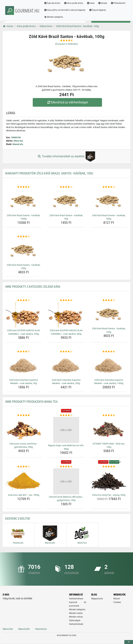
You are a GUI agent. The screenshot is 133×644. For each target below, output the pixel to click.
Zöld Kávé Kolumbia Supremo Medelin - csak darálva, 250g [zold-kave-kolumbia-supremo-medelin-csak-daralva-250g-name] (66, 382)
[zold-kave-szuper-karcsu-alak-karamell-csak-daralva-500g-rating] (66, 300)
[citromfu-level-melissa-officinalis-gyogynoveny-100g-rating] (66, 467)
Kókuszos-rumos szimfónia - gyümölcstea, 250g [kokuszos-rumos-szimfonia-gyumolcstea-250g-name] (24, 445)
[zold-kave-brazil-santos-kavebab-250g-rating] (23, 237)
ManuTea (8, 629)
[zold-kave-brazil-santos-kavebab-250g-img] (23, 250)
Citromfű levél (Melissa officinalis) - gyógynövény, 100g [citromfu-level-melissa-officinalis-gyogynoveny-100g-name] (66, 499)
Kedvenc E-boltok (18, 519)
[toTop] (129, 642)
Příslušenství (118, 3)
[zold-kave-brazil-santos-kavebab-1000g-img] (23, 201)
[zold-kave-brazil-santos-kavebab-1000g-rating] (23, 187)
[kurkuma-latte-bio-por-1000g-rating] (23, 467)
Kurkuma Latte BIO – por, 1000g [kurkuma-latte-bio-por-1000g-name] (24, 495)
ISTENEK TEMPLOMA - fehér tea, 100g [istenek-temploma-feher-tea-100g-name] (109, 445)
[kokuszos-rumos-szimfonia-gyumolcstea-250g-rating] (23, 415)
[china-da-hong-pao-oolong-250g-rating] (109, 467)
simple (103, 3)
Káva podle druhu (74, 3)
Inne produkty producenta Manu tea (31, 402)
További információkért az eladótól (66, 157)
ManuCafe (18, 144)
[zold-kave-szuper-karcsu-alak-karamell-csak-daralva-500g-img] (66, 315)
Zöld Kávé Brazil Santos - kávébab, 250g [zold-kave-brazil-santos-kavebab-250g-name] (24, 267)
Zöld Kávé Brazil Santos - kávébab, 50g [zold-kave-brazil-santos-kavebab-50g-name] (66, 217)
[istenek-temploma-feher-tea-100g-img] (109, 429)
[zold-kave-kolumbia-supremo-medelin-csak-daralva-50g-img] (23, 365)
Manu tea (18, 141)
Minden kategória (54, 17)
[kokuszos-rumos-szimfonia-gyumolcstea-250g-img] (23, 429)
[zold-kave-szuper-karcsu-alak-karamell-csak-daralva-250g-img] (23, 315)
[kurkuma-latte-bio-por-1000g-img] (23, 480)
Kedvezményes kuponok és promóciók (78, 602)
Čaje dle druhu (52, 3)
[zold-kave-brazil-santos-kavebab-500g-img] (109, 201)
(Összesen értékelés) (66, 44)
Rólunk (117, 599)
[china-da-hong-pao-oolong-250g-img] (109, 480)
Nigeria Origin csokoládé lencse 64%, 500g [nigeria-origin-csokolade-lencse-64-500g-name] (66, 447)
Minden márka (76, 613)
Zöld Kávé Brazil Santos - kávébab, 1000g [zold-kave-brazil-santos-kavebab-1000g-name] (24, 217)
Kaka (91, 3)
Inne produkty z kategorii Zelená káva (33, 287)
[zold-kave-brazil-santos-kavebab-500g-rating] (109, 187)
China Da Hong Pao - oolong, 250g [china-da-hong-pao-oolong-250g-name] (109, 495)
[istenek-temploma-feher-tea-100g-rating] (109, 415)
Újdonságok (75, 620)
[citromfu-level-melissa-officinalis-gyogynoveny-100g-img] (66, 481)
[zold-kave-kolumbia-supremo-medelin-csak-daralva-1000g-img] (109, 365)
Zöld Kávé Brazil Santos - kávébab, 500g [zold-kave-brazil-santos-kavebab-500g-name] (109, 217)
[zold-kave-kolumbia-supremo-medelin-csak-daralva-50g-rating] (23, 352)
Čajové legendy (98, 10)
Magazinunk (97, 599)
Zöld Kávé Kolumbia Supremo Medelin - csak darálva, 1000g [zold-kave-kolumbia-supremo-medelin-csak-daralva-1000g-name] (109, 382)
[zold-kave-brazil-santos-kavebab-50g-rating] (66, 187)
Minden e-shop (76, 617)
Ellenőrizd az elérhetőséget (67, 102)
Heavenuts (41, 629)
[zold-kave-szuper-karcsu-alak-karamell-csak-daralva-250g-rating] (23, 300)
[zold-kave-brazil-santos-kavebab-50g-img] (66, 201)
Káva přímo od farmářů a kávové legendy (65, 10)
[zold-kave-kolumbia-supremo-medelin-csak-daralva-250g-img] (66, 365)
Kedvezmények (76, 624)
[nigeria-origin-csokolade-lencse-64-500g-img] (66, 430)
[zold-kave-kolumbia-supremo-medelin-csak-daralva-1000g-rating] (109, 352)
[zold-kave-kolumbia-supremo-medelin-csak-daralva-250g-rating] (66, 352)
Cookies (117, 602)
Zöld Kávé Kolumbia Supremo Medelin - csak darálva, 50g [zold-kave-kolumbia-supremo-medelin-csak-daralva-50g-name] (24, 382)
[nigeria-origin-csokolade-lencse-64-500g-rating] (66, 415)
